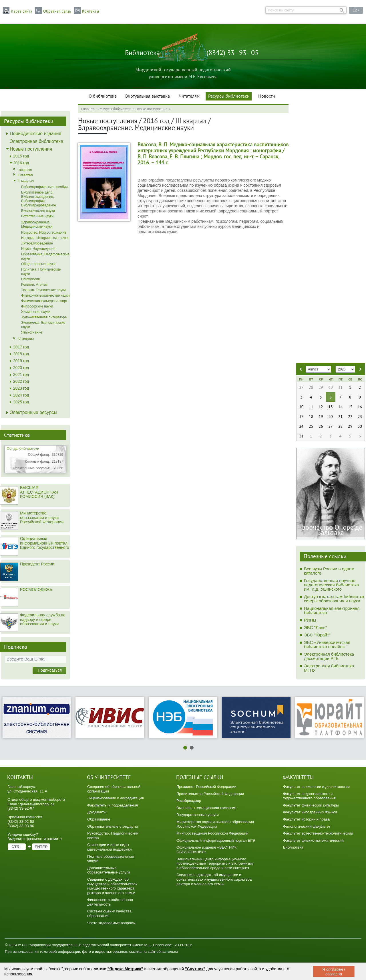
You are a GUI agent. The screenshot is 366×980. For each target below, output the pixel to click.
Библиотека (293, 847)
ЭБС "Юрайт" (317, 635)
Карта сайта (22, 11)
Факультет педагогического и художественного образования (309, 796)
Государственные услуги (198, 815)
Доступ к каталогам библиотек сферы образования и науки (334, 599)
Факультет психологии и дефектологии (316, 787)
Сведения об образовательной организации (114, 789)
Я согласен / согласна (334, 972)
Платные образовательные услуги (111, 859)
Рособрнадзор (189, 801)
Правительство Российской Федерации (210, 794)
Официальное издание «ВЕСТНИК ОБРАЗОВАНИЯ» (206, 850)
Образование (99, 819)
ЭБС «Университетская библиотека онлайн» (327, 644)
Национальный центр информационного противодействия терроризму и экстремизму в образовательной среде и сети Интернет (215, 863)
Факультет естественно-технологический (318, 833)
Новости (267, 96)
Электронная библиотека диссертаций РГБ (329, 656)
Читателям (189, 96)
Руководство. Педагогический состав (113, 836)
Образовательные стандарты (113, 826)
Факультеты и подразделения (113, 805)
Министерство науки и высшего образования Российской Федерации (215, 824)
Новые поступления (151, 109)
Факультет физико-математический (313, 840)
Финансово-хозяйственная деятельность (110, 902)
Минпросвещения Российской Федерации (212, 833)
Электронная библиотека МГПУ (329, 668)
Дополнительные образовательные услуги (109, 870)
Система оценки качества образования (109, 913)
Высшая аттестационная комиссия (206, 808)
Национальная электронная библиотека (332, 610)
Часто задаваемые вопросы (111, 923)
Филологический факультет (307, 826)
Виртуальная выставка (148, 96)
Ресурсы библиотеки (229, 96)
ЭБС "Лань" (315, 627)
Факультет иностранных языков (310, 812)
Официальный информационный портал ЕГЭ (216, 840)
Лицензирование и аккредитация (116, 798)
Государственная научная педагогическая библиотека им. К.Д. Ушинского (331, 585)
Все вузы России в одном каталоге (329, 571)
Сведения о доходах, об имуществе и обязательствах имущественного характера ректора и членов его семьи (112, 886)
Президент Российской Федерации (206, 787)
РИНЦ (310, 620)
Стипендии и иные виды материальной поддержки (110, 847)
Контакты (90, 11)
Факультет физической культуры (311, 805)
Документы (97, 812)
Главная (88, 109)
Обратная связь (57, 11)
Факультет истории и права (306, 819)
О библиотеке (103, 96)
